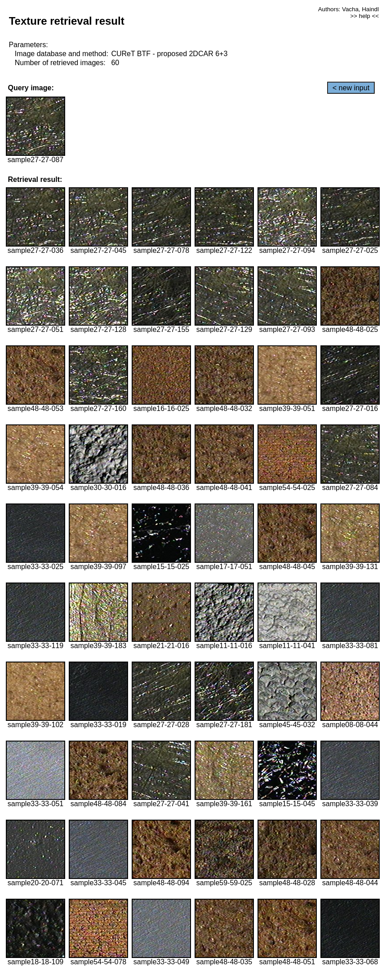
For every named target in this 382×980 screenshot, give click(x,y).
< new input (351, 88)
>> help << (364, 16)
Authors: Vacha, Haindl (349, 9)
